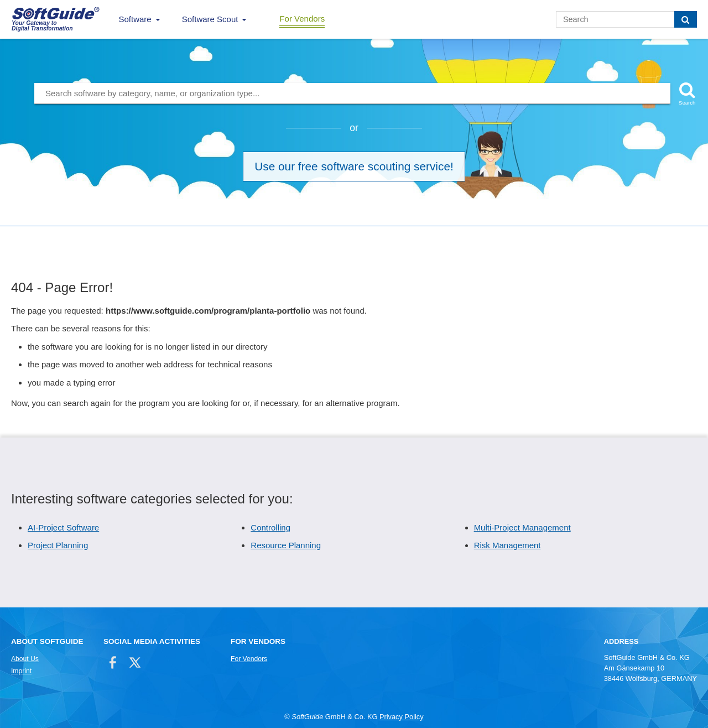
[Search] (686, 19)
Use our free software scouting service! (354, 166)
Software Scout (210, 19)
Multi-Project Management (522, 527)
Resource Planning (286, 545)
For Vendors (302, 19)
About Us (25, 659)
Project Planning (58, 545)
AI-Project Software (63, 527)
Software (135, 19)
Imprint (21, 671)
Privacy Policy (402, 717)
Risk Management (507, 545)
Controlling (270, 527)
